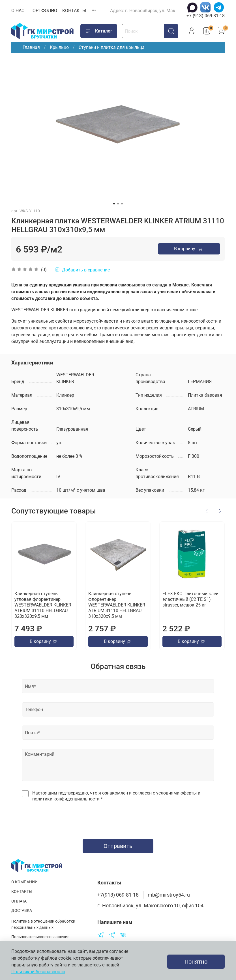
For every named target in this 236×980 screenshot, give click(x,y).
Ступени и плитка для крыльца (112, 47)
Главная (31, 47)
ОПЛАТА (19, 901)
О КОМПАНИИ (24, 882)
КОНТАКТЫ (74, 11)
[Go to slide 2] (118, 204)
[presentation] (118, 819)
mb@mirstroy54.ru (169, 895)
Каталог (99, 31)
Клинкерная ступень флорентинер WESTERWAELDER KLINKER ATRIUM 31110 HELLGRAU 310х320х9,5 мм (117, 605)
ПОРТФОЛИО (43, 11)
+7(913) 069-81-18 (118, 895)
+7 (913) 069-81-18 (206, 16)
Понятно (196, 962)
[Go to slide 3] (122, 204)
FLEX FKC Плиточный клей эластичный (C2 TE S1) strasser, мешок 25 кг (190, 599)
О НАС (18, 11)
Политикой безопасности (38, 972)
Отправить (118, 846)
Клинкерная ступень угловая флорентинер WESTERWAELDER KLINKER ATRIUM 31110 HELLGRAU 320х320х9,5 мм (43, 605)
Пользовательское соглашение (40, 937)
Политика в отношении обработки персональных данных (43, 924)
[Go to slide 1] (114, 204)
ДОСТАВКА (22, 911)
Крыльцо (59, 47)
